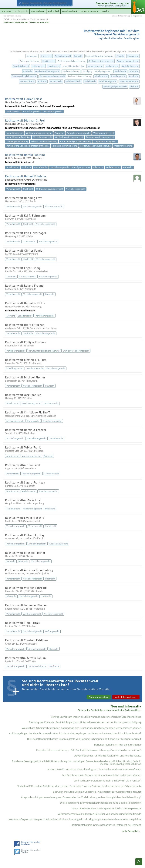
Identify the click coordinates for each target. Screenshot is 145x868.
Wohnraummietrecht (129, 81)
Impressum (138, 16)
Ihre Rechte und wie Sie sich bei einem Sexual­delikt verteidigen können (101, 775)
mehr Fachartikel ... (131, 831)
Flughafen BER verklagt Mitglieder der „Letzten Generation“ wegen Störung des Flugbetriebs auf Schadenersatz (79, 786)
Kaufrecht (28, 71)
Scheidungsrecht (118, 76)
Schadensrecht (101, 76)
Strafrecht (42, 81)
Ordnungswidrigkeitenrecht (24, 76)
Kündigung (87, 71)
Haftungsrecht (38, 66)
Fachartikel (53, 11)
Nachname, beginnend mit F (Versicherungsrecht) (27, 22)
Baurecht (78, 56)
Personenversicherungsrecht (52, 76)
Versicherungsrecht (39, 19)
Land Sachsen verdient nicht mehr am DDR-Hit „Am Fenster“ (107, 781)
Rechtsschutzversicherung (80, 76)
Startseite (7, 11)
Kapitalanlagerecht (130, 66)
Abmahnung (32, 56)
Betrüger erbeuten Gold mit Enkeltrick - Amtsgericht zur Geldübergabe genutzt (97, 792)
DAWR (7, 19)
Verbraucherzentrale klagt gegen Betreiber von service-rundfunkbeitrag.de (99, 814)
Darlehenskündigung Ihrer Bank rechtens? (118, 745)
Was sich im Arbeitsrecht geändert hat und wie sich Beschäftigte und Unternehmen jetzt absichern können (82, 728)
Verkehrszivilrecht (73, 81)
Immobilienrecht (95, 66)
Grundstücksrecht (21, 66)
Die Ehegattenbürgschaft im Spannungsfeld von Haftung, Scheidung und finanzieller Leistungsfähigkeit (84, 739)
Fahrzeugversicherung (30, 61)
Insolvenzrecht (112, 66)
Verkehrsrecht (56, 81)
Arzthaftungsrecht (63, 56)
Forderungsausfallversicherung (71, 61)
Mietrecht (134, 71)
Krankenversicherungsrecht (47, 71)
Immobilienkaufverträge (74, 66)
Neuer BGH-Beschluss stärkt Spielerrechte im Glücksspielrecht (107, 808)
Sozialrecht (134, 76)
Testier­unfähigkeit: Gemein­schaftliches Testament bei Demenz (106, 825)
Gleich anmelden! (99, 697)
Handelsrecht (54, 66)
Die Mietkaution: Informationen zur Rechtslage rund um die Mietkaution (101, 803)
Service (106, 11)
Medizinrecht (121, 71)
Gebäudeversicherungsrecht (101, 61)
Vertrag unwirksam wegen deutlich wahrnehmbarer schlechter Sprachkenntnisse (96, 717)
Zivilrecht (134, 87)
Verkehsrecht (90, 81)
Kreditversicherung (71, 71)
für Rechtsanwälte (89, 11)
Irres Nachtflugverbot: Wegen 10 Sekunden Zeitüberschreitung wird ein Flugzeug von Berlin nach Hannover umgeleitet (75, 819)
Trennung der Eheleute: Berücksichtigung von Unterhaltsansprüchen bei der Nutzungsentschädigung (85, 722)
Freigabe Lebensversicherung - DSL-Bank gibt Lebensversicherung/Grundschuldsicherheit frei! (89, 750)
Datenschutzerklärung (121, 16)
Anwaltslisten (38, 11)
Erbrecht (121, 56)
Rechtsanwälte (20, 19)
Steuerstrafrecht (27, 81)
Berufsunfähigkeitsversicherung (99, 56)
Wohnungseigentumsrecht (115, 87)
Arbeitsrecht (46, 56)
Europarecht (133, 56)
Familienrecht (49, 61)
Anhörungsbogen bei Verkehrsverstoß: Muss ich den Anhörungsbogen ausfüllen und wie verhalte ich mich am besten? (75, 733)
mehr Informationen (126, 697)
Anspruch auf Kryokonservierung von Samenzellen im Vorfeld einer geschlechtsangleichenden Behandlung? (81, 797)
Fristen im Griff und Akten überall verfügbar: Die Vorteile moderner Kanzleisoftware (94, 769)
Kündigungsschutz (103, 71)
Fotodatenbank (70, 11)
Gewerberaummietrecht (128, 61)
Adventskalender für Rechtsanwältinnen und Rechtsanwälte (108, 756)
